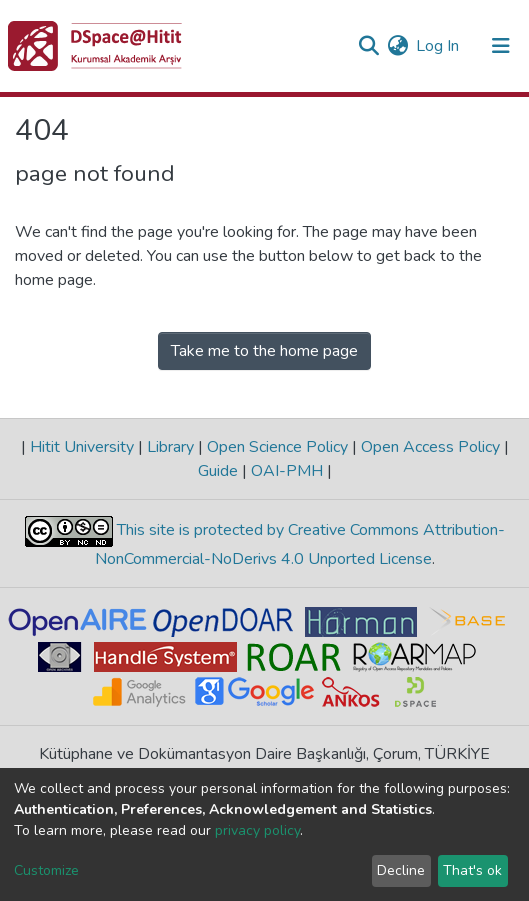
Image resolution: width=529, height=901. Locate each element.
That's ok (472, 870)
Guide (220, 471)
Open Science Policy (277, 447)
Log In (438, 46)
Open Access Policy (430, 447)
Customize (46, 870)
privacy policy (257, 830)
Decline (401, 870)
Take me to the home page (264, 351)
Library (170, 447)
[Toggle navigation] (501, 46)
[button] (397, 46)
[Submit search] (368, 46)
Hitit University (82, 447)
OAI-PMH (287, 471)
